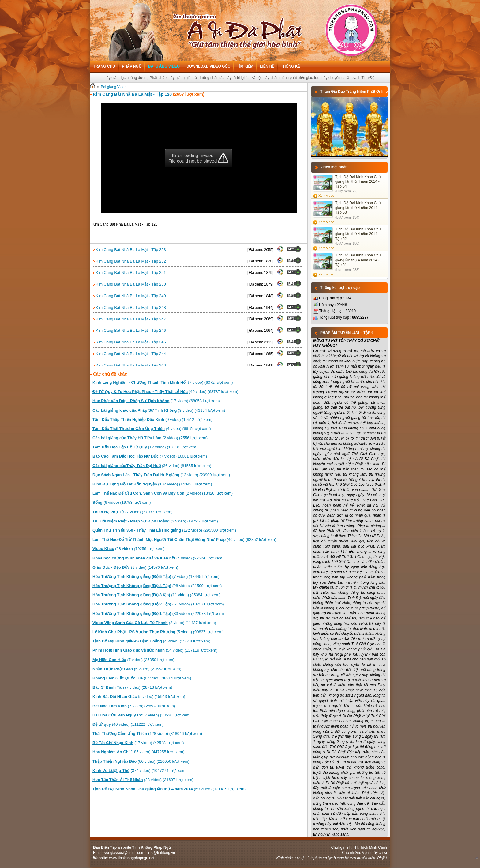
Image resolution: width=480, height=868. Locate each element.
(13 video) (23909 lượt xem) (161, 475)
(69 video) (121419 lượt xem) (169, 789)
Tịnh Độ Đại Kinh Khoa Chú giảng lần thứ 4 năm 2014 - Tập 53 (358, 208)
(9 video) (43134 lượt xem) (159, 410)
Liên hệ (267, 66)
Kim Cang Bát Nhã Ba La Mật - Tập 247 (129, 319)
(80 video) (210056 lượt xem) (141, 761)
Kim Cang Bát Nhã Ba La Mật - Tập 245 (129, 342)
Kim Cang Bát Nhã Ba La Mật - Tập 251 (129, 273)
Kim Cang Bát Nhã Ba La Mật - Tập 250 (129, 284)
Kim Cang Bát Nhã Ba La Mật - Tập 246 (129, 330)
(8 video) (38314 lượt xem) (142, 678)
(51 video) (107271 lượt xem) (158, 604)
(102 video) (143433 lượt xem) (152, 484)
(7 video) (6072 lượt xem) (163, 382)
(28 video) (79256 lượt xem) (129, 549)
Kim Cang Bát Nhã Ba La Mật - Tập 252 (129, 261)
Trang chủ (104, 66)
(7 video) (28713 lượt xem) (132, 687)
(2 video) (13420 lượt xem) (163, 493)
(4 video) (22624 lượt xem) (158, 558)
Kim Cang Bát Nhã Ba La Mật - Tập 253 (129, 250)
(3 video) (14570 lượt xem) (135, 567)
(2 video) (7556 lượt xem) (150, 438)
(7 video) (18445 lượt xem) (156, 576)
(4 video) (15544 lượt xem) (151, 641)
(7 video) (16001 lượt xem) (150, 456)
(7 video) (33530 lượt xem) (142, 715)
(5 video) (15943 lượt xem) (139, 696)
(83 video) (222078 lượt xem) (158, 614)
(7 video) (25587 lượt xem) (134, 706)
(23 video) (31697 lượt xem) (143, 780)
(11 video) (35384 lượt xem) (157, 595)
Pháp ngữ (131, 66)
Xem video (326, 196)
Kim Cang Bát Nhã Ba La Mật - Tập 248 (129, 307)
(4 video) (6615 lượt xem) (152, 429)
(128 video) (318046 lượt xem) (147, 733)
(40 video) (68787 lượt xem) (165, 392)
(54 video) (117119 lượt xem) (155, 650)
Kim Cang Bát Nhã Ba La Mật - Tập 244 (129, 354)
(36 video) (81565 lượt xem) (152, 466)
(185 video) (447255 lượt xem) (138, 752)
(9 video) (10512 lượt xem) (152, 419)
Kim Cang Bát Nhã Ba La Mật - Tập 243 (129, 365)
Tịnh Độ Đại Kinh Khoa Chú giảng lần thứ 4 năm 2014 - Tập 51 (358, 260)
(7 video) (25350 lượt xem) (133, 660)
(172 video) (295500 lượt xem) (164, 530)
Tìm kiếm (245, 66)
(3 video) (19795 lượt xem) (155, 521)
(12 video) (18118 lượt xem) (145, 447)
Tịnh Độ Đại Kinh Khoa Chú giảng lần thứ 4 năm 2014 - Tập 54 (358, 182)
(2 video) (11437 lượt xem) (154, 623)
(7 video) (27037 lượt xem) (132, 512)
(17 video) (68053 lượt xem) (156, 401)
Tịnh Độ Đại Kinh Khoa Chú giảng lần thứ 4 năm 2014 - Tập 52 (358, 234)
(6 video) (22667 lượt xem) (137, 669)
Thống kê (290, 66)
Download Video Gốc (208, 66)
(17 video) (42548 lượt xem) (138, 743)
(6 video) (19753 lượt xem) (122, 502)
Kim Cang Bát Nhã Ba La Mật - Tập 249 (129, 296)
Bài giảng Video (164, 66)
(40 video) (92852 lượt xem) (184, 539)
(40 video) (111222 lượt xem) (128, 724)
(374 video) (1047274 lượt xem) (140, 771)
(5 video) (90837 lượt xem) (158, 632)
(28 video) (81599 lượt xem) (157, 586)
